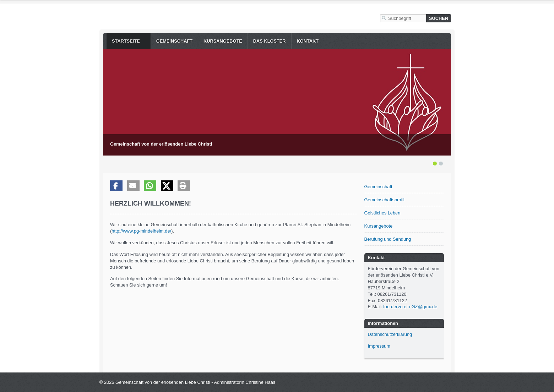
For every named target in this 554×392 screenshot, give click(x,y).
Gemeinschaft (174, 41)
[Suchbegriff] (403, 18)
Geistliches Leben (382, 213)
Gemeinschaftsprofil (384, 200)
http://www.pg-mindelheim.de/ (141, 231)
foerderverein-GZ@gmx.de (410, 307)
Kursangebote (223, 41)
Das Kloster (270, 41)
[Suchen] (439, 18)
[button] (116, 186)
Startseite (126, 41)
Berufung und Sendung (388, 239)
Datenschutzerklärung (390, 334)
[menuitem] (129, 41)
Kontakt (308, 41)
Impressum (379, 346)
